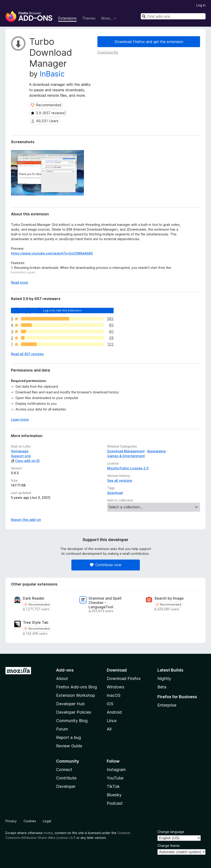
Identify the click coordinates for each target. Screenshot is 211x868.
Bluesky (114, 795)
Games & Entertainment (126, 456)
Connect (64, 770)
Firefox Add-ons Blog (77, 687)
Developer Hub (70, 704)
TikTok (113, 786)
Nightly (164, 678)
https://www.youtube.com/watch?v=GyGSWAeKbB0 (52, 253)
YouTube (115, 778)
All (109, 729)
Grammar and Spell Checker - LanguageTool (105, 603)
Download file (108, 52)
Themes (89, 18)
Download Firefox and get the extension (149, 42)
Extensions (67, 18)
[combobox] (173, 16)
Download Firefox (124, 678)
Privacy (11, 821)
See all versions (120, 480)
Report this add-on (26, 520)
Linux (112, 721)
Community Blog (72, 721)
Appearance (156, 451)
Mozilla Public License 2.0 (128, 468)
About (62, 678)
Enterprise (167, 705)
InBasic (52, 74)
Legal (47, 821)
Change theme (169, 846)
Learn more (20, 419)
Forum (62, 729)
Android (114, 712)
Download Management (126, 451)
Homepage (20, 451)
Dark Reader (34, 598)
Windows (116, 687)
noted (48, 833)
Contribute (66, 778)
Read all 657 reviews (27, 354)
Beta (162, 687)
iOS (110, 704)
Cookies (30, 821)
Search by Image (169, 598)
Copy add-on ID (25, 461)
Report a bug (69, 737)
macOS (114, 695)
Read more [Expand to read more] (20, 282)
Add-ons (65, 670)
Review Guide (69, 746)
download (115, 493)
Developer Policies (74, 712)
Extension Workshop (76, 695)
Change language (171, 832)
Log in (201, 5)
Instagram (116, 770)
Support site (21, 456)
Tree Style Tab (36, 622)
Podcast (115, 803)
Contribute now (106, 565)
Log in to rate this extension (62, 310)
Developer (66, 786)
